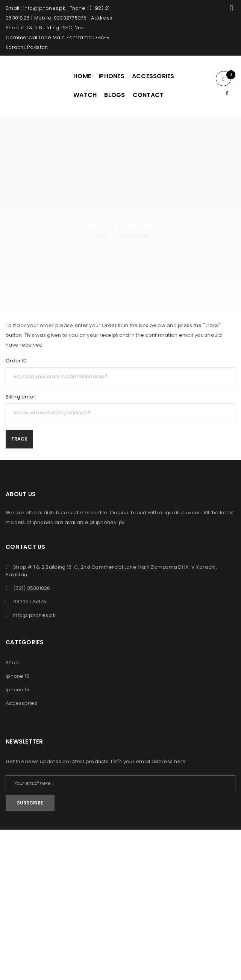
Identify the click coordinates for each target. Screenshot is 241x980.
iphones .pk (111, 522)
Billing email (21, 397)
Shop (12, 663)
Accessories (21, 703)
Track (19, 439)
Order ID (16, 361)
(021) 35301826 (32, 588)
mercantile (94, 513)
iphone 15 (17, 690)
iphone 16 (17, 676)
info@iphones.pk (34, 615)
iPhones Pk (105, 846)
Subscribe (30, 803)
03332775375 (30, 602)
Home (99, 236)
